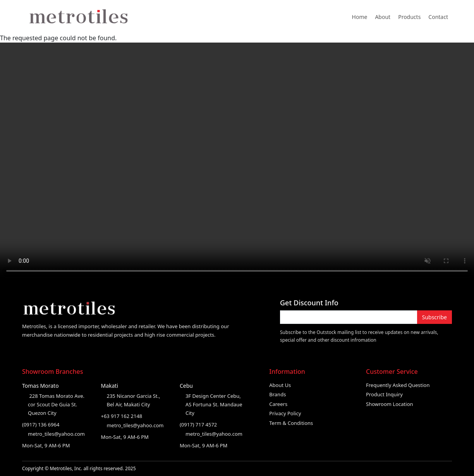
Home (360, 17)
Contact (438, 17)
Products (409, 17)
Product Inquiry (384, 394)
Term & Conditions (291, 423)
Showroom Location (390, 404)
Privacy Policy (285, 413)
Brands (277, 394)
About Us (280, 385)
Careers (278, 404)
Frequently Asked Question (398, 385)
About (383, 17)
